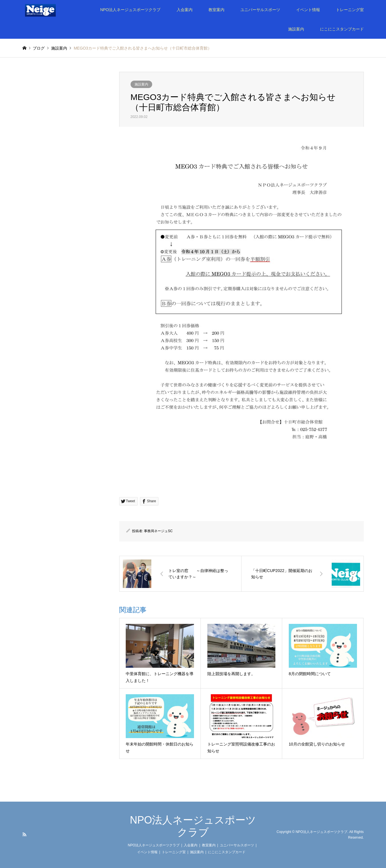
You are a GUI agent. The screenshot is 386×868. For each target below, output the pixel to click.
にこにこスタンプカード (342, 29)
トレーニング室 (350, 10)
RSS (24, 834)
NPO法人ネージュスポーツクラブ (130, 10)
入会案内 (185, 10)
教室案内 (216, 10)
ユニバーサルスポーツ (260, 10)
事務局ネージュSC (158, 531)
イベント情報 (308, 10)
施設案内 (296, 29)
